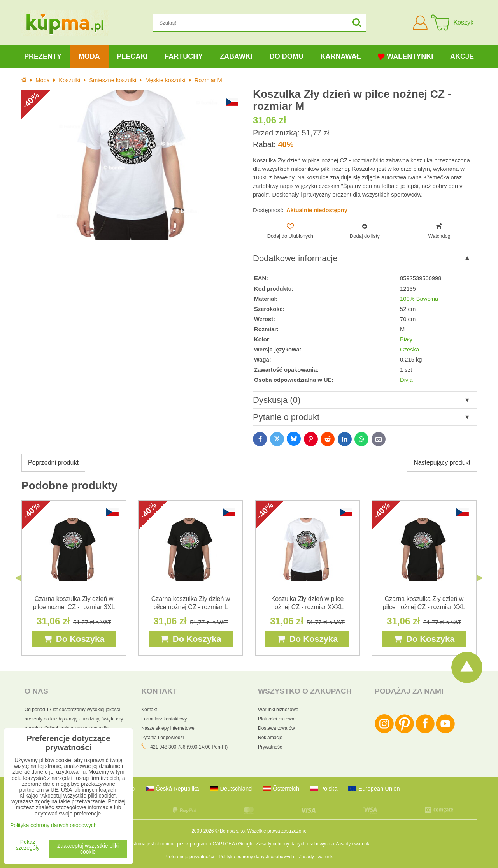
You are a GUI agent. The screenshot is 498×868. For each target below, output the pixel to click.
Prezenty (43, 56)
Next (480, 578)
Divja (406, 380)
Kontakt (149, 710)
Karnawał (340, 56)
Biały (406, 339)
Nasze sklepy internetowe (168, 728)
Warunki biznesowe (278, 710)
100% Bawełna (419, 299)
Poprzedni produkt (53, 463)
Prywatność (270, 747)
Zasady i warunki (353, 844)
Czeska (409, 350)
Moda (89, 56)
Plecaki (132, 56)
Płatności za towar (277, 719)
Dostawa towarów (276, 728)
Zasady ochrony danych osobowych (293, 844)
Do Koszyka (74, 639)
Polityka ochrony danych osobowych (256, 857)
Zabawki (236, 56)
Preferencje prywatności (189, 857)
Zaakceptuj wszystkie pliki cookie (88, 849)
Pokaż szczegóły (28, 845)
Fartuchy (184, 56)
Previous (18, 578)
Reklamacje (270, 738)
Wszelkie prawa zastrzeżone (277, 831)
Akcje (462, 56)
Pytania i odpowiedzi (162, 738)
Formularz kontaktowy (164, 719)
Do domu (287, 56)
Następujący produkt (442, 463)
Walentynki (405, 57)
